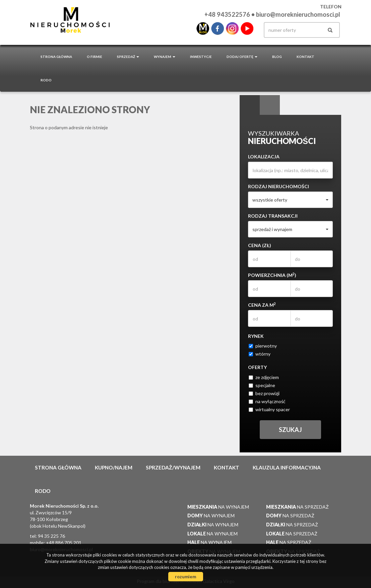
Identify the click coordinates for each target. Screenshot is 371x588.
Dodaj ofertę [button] (242, 57)
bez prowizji (264, 393)
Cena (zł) (260, 245)
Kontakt (305, 57)
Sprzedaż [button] (128, 57)
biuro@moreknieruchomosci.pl (298, 14)
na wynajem (218, 507)
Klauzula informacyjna (287, 467)
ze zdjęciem (264, 377)
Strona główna (56, 57)
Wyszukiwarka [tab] (250, 105)
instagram (232, 28)
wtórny (260, 354)
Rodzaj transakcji (273, 216)
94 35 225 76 (51, 536)
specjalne (262, 385)
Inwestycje (201, 57)
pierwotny (263, 346)
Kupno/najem (114, 467)
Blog (277, 57)
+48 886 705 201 (64, 543)
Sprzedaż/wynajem (173, 467)
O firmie (95, 57)
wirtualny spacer (269, 409)
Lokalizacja (264, 157)
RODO (46, 80)
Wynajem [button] (165, 57)
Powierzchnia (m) (272, 275)
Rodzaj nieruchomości (279, 186)
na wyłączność (267, 401)
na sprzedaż (297, 507)
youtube (247, 28)
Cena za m (262, 305)
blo (203, 28)
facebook (218, 28)
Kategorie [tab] (270, 105)
